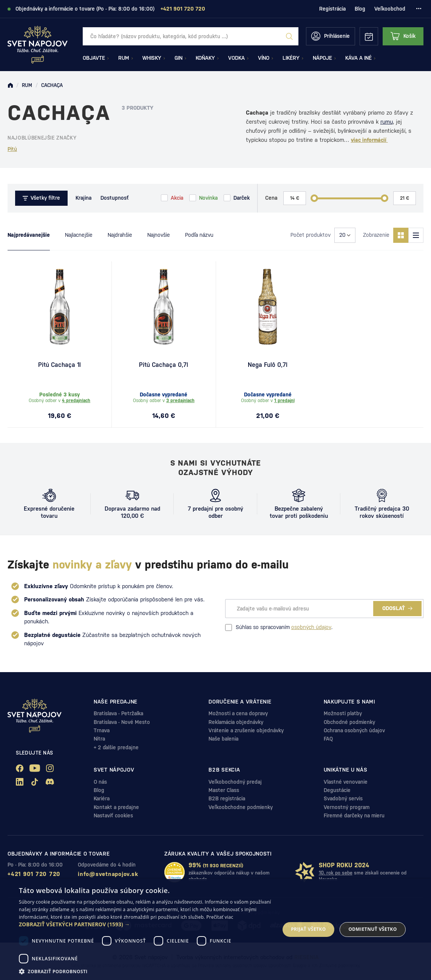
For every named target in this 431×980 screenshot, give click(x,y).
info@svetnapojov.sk (108, 874)
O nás (100, 782)
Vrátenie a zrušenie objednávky (246, 730)
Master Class (224, 790)
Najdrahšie (120, 235)
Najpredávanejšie (29, 235)
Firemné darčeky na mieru (354, 815)
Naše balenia (223, 739)
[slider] (314, 198)
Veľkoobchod (390, 9)
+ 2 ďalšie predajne (116, 747)
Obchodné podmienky (349, 722)
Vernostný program (347, 807)
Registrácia (332, 9)
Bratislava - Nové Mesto (122, 722)
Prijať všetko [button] (308, 929)
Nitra (99, 739)
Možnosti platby (343, 713)
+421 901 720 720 (34, 874)
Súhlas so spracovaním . (279, 627)
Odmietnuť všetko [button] (372, 929)
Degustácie (337, 790)
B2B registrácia (227, 798)
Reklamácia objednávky (236, 722)
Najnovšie (159, 235)
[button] (145, 924)
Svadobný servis (343, 798)
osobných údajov (311, 627)
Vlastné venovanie (346, 782)
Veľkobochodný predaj (235, 782)
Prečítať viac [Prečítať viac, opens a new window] (220, 917)
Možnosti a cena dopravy (238, 713)
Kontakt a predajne (116, 807)
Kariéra (102, 798)
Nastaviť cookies (113, 815)
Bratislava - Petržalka (118, 713)
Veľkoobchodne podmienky (241, 807)
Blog (360, 9)
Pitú (12, 149)
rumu (387, 122)
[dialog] (215, 930)
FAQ (328, 739)
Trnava (102, 730)
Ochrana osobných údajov (354, 730)
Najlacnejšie (79, 235)
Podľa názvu (199, 235)
